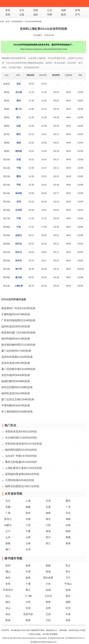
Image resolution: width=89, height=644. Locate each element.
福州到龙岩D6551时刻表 (16, 327)
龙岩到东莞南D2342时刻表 (17, 357)
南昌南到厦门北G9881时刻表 (18, 333)
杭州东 (19, 260)
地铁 (64, 10)
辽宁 (8, 531)
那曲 (48, 566)
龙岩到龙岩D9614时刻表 (16, 363)
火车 (22, 10)
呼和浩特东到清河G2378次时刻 (24, 444)
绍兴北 (19, 252)
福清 (19, 143)
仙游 (19, 126)
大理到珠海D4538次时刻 (20, 480)
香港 (68, 543)
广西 (8, 513)
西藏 (68, 537)
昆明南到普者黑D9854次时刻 (22, 474)
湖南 (68, 519)
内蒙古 (8, 525)
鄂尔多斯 (48, 578)
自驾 (77, 10)
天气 (77, 15)
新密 (48, 602)
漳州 (19, 101)
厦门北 (19, 109)
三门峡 (28, 596)
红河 (68, 608)
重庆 (68, 501)
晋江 (19, 117)
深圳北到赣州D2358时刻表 (17, 387)
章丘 (68, 572)
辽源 (48, 614)
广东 (68, 507)
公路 (22, 15)
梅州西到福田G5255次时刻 (21, 450)
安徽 (8, 507)
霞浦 (19, 176)
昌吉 (8, 614)
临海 (68, 590)
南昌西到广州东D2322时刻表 (18, 308)
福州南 (19, 151)
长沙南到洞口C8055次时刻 (21, 438)
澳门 (8, 549)
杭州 (8, 566)
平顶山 (68, 584)
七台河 (48, 596)
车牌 (50, 15)
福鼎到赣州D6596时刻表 (16, 381)
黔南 (8, 620)
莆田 (19, 134)
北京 (8, 501)
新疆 (8, 543)
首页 (8, 10)
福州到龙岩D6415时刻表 (16, 393)
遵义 (28, 590)
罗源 (19, 159)
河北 (68, 513)
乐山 (8, 596)
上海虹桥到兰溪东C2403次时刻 (24, 468)
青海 (48, 531)
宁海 (19, 218)
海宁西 (19, 269)
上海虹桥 (19, 286)
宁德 (19, 168)
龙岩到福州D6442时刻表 (16, 375)
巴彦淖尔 (8, 590)
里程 (8, 15)
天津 (48, 501)
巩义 (68, 566)
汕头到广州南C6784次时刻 (21, 456)
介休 (48, 584)
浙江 (48, 543)
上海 (28, 501)
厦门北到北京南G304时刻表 (18, 399)
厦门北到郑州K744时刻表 (16, 351)
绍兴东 (19, 244)
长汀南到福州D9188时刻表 (17, 412)
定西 (48, 608)
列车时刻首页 (17, 22)
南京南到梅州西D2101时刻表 (18, 345)
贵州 (28, 513)
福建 (28, 507)
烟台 (8, 602)
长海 (68, 614)
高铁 (36, 10)
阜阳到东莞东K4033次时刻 (21, 432)
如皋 (28, 566)
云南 (28, 543)
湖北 (48, 519)
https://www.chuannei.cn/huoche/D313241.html (44, 49)
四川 (48, 537)
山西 (28, 537)
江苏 (28, 525)
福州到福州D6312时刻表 (16, 339)
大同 (28, 602)
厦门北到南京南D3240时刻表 (18, 369)
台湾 (28, 549)
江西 (48, 525)
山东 (8, 537)
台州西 (19, 210)
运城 (48, 590)
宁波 (19, 227)
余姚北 (19, 235)
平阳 (19, 185)
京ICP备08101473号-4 (75, 638)
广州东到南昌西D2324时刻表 (18, 320)
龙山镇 (19, 92)
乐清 (19, 202)
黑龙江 (8, 519)
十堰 (28, 584)
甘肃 (48, 507)
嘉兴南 (19, 277)
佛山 (8, 572)
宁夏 (28, 531)
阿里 (68, 620)
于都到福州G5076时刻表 (16, 314)
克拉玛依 (28, 614)
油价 (36, 15)
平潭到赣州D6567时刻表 (16, 406)
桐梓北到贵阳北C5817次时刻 (22, 486)
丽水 (68, 596)
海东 (8, 578)
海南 (48, 513)
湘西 (68, 602)
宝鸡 (28, 608)
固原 (28, 620)
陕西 (68, 531)
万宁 (68, 578)
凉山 (8, 608)
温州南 (19, 193)
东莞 (8, 584)
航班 (64, 15)
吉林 (68, 525)
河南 (28, 519)
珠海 (48, 572)
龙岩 (19, 84)
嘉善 (28, 578)
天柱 (48, 620)
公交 (50, 10)
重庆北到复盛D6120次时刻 (21, 462)
